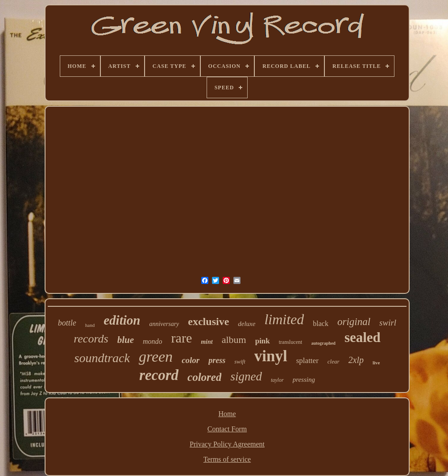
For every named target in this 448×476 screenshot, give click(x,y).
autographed (323, 343)
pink (263, 341)
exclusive (208, 322)
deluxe (247, 324)
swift (240, 361)
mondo (153, 341)
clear (334, 361)
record (159, 375)
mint (207, 342)
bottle (67, 323)
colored (204, 377)
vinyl (271, 356)
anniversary (164, 324)
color (191, 360)
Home (227, 414)
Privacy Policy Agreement (227, 444)
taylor (277, 380)
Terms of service (227, 459)
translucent (291, 342)
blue (126, 340)
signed (246, 376)
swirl (388, 323)
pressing (304, 380)
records (91, 339)
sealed (363, 337)
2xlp (356, 360)
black (321, 324)
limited (284, 319)
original (354, 322)
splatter (307, 361)
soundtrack (102, 358)
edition (122, 320)
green (156, 357)
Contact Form (227, 429)
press (217, 360)
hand (90, 325)
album (234, 340)
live (376, 363)
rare (182, 338)
